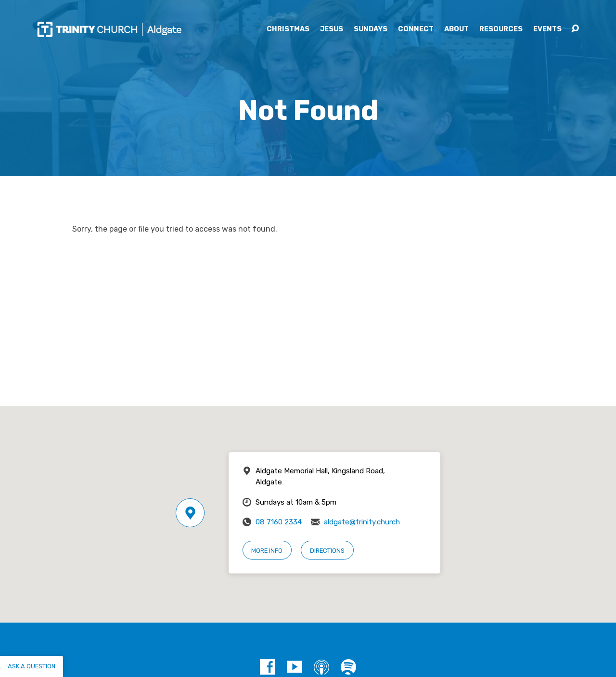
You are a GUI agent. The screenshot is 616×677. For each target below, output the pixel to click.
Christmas (288, 29)
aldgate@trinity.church (362, 522)
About (456, 29)
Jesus (332, 29)
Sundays (371, 29)
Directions (327, 551)
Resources (501, 29)
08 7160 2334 (279, 522)
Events (547, 29)
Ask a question (32, 666)
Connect (416, 29)
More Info (267, 551)
